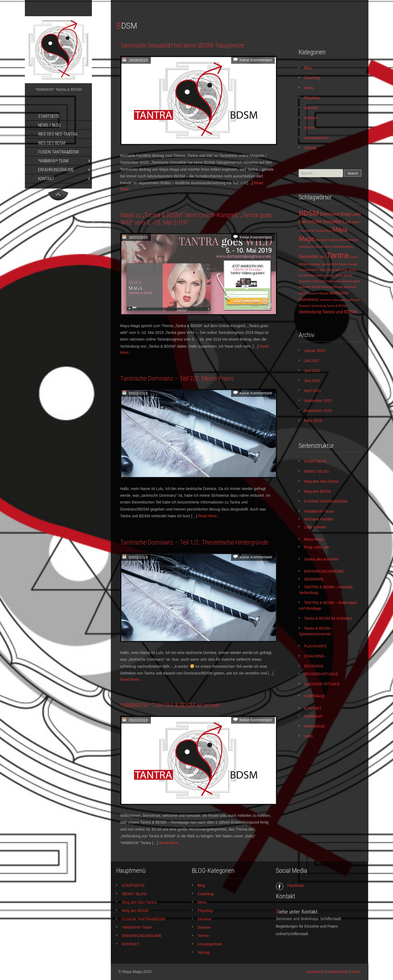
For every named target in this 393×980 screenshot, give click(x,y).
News (309, 88)
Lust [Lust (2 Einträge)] (347, 221)
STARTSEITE (49, 116)
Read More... (209, 516)
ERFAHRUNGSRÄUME (56, 170)
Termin (309, 128)
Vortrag (310, 148)
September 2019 (318, 411)
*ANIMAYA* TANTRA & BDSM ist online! (170, 705)
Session (311, 118)
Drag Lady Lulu (317, 547)
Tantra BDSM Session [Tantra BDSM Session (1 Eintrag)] (326, 281)
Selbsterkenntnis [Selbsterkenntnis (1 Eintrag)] (342, 247)
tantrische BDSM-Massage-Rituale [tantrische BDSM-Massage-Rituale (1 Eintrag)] (321, 287)
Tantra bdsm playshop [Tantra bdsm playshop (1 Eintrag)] (333, 270)
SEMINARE (314, 579)
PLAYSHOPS (315, 646)
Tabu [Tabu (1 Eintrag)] (322, 257)
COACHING (314, 656)
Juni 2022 (312, 371)
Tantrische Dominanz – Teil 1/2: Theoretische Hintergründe (194, 542)
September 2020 (318, 401)
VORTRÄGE (314, 696)
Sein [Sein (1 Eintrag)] (328, 247)
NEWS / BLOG (49, 125)
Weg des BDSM (52, 143)
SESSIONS (314, 666)
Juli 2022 (311, 361)
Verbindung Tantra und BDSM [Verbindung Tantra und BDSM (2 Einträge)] (328, 312)
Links (308, 736)
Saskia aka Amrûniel (321, 559)
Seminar (311, 108)
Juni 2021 (312, 381)
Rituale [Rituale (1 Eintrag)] (319, 247)
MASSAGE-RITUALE (322, 684)
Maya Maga (314, 539)
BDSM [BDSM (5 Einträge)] (309, 213)
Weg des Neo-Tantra (58, 134)
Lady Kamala (315, 527)
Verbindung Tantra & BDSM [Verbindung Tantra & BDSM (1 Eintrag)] (329, 306)
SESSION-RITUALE (321, 674)
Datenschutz (314, 726)
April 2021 (312, 391)
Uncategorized (316, 138)
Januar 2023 (314, 351)
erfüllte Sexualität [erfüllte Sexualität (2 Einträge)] (325, 221)
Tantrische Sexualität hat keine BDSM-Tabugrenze (182, 45)
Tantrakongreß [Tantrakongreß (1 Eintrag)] (351, 281)
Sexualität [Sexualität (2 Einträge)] (308, 256)
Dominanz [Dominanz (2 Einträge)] (330, 214)
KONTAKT (46, 179)
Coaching (312, 78)
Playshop (312, 98)
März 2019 (313, 421)
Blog (308, 68)
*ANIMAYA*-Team (53, 161)
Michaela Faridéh (318, 519)
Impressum (313, 716)
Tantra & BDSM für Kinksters (328, 618)
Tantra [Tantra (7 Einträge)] (338, 255)
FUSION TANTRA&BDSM (58, 152)
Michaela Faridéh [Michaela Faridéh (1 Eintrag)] (327, 240)
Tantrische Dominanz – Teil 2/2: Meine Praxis (177, 378)
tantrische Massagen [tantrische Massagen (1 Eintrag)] (333, 300)
